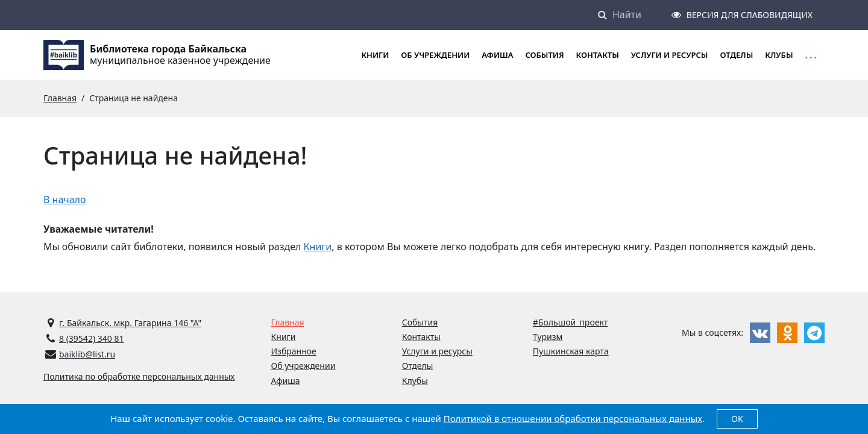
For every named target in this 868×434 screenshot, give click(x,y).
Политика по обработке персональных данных (139, 376)
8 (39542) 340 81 (91, 338)
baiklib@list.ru (87, 354)
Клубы (779, 55)
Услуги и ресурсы (670, 55)
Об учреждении (435, 55)
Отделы (736, 55)
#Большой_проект (571, 322)
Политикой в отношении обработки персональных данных (573, 418)
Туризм (548, 337)
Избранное (294, 351)
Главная (288, 322)
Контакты (598, 55)
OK (737, 419)
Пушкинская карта (571, 351)
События (544, 55)
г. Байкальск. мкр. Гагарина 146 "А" (130, 323)
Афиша (497, 55)
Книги (318, 247)
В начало (65, 200)
